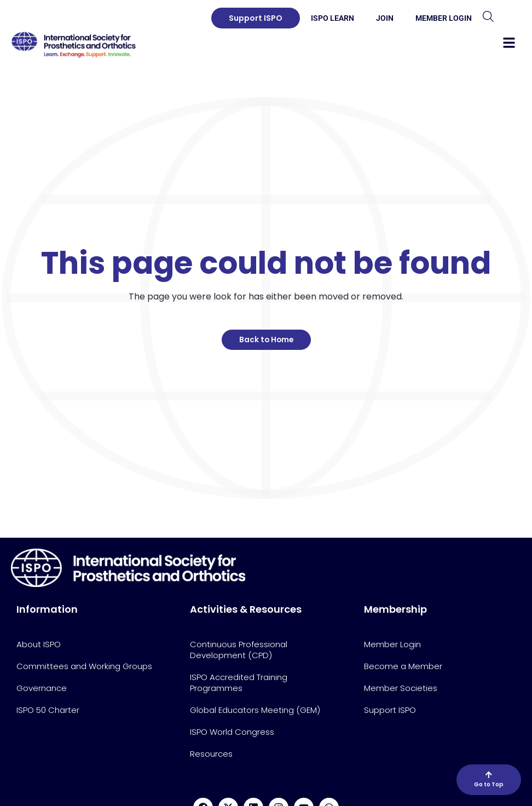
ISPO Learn (332, 18)
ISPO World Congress (232, 732)
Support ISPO (390, 710)
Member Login (444, 18)
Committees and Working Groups (84, 666)
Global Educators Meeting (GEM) (255, 710)
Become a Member (403, 666)
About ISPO (39, 644)
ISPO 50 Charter (48, 710)
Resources (211, 754)
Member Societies (401, 688)
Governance (42, 688)
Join (385, 18)
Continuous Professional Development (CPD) (239, 650)
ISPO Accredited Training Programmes (239, 683)
